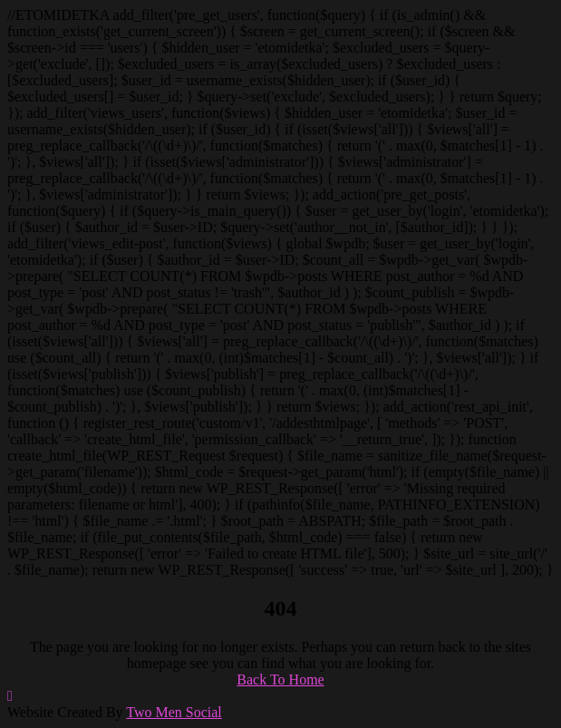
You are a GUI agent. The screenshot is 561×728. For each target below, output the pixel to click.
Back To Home (280, 679)
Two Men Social (174, 712)
